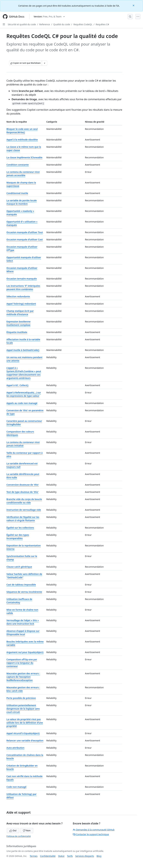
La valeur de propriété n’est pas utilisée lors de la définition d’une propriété (25, 723)
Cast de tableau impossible (21, 585)
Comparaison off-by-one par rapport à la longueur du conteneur (22, 663)
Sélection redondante (18, 296)
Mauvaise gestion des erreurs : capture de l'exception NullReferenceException (23, 677)
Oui (13, 830)
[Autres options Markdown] (45, 63)
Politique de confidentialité (19, 836)
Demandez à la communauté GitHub (94, 830)
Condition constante (18, 165)
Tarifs (70, 856)
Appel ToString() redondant (21, 304)
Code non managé (16, 787)
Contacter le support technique (91, 834)
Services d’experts (85, 856)
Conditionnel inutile (17, 193)
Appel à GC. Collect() (17, 385)
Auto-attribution (15, 748)
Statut (61, 856)
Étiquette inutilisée (17, 332)
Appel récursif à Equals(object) (23, 733)
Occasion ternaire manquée (22, 279)
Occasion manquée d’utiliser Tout (25, 232)
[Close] (134, 5)
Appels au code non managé (22, 403)
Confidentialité (48, 856)
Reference (45, 24)
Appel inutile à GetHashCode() (23, 350)
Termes (34, 856)
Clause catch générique (19, 567)
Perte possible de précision (21, 698)
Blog (99, 856)
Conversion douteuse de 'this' (23, 485)
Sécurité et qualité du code (22, 24)
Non (27, 830)
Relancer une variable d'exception (25, 740)
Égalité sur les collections (20, 528)
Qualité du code (62, 24)
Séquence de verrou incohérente (24, 592)
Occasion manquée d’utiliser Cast (25, 239)
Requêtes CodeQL (83, 24)
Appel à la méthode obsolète (22, 140)
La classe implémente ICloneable (24, 157)
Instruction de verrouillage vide (24, 510)
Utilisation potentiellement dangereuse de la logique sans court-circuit (23, 709)
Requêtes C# (102, 24)
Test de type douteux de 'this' (23, 492)
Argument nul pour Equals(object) (25, 652)
